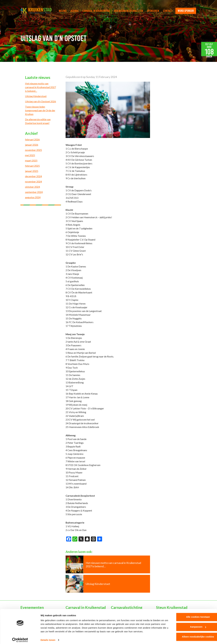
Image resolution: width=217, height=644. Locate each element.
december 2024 (33, 176)
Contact (168, 11)
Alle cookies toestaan (191, 615)
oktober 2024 (32, 187)
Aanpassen (191, 625)
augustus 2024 (33, 197)
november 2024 (33, 181)
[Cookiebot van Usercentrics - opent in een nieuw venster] (20, 638)
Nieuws (63, 11)
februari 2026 (32, 139)
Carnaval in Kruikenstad (96, 11)
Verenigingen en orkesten (128, 11)
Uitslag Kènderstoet (36, 96)
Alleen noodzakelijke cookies (191, 635)
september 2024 (34, 192)
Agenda (74, 11)
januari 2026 (32, 145)
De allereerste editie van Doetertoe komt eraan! (38, 121)
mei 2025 (30, 155)
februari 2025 (32, 166)
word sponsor (186, 11)
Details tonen (48, 638)
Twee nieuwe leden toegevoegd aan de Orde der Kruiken (40, 110)
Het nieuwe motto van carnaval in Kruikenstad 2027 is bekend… (40, 87)
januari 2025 (32, 171)
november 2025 (33, 150)
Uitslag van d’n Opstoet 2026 (41, 101)
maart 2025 (31, 160)
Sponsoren (153, 11)
